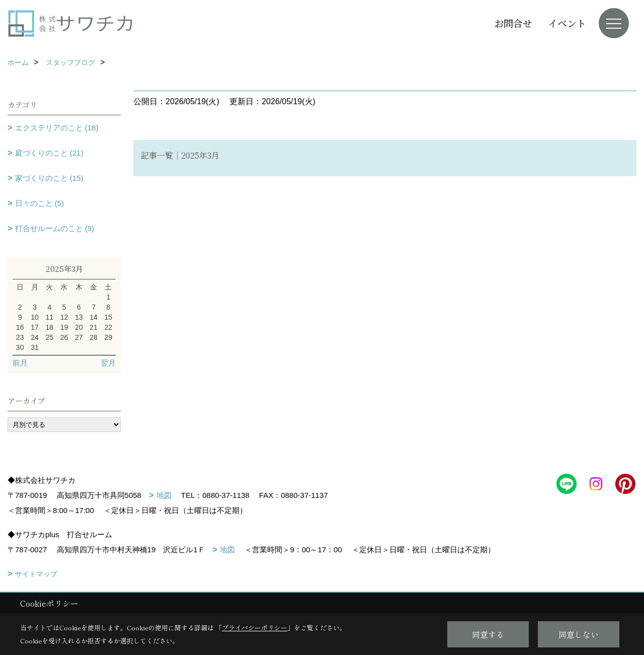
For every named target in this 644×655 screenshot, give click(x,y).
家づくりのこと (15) (49, 178)
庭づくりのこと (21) (49, 153)
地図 (164, 495)
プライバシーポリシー (255, 628)
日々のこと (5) (40, 203)
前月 (20, 363)
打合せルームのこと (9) (55, 228)
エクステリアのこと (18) (57, 128)
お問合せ (513, 23)
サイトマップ (36, 574)
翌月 (108, 363)
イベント (567, 23)
